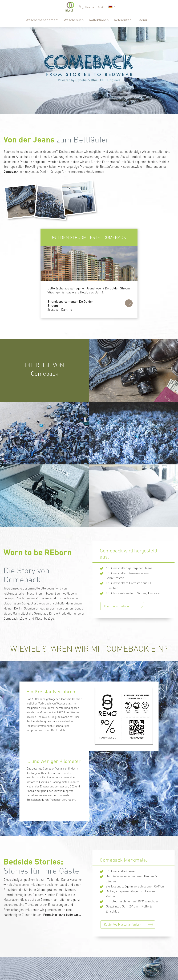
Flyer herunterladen (117, 606)
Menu (143, 20)
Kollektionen (99, 20)
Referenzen (123, 20)
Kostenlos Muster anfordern (123, 924)
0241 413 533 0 (95, 7)
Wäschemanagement (42, 20)
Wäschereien (74, 20)
